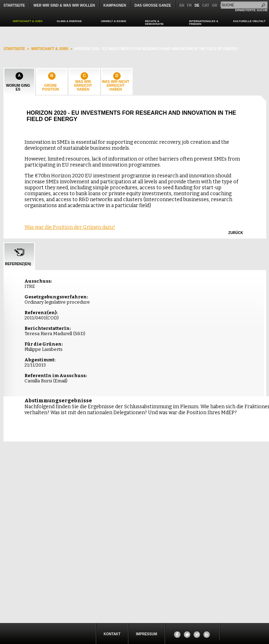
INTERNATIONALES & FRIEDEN (204, 23)
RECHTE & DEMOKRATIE (154, 23)
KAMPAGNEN (115, 5)
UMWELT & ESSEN (114, 21)
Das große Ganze (153, 5)
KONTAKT (112, 634)
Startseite (14, 5)
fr (189, 5)
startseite (14, 49)
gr (215, 5)
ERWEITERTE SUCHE (251, 10)
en (182, 5)
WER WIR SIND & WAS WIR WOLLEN (64, 5)
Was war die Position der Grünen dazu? (70, 227)
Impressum (146, 634)
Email (60, 381)
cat (206, 5)
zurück (236, 233)
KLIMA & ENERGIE (69, 21)
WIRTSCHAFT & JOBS (28, 21)
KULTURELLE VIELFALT (249, 21)
